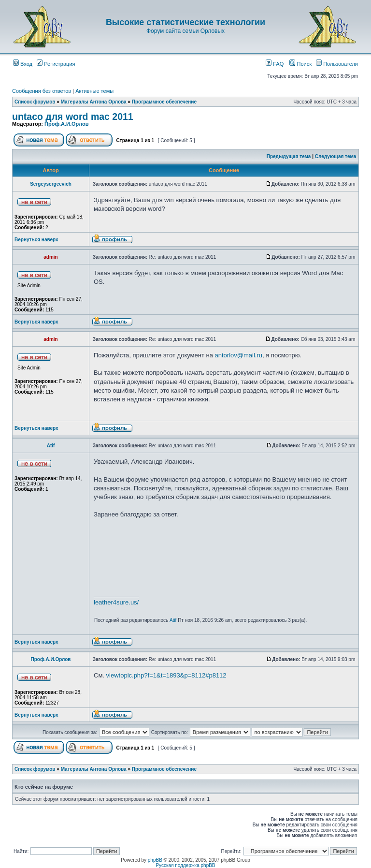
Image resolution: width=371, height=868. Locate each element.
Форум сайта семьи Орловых (185, 31)
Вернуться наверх (36, 240)
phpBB (155, 860)
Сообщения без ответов (42, 91)
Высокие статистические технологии (185, 22)
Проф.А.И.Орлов (66, 124)
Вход (23, 64)
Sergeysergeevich (51, 184)
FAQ (275, 64)
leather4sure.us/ (116, 602)
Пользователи (337, 64)
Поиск (300, 64)
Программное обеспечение (164, 102)
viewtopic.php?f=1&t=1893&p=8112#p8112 (166, 675)
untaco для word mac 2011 (73, 117)
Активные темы (94, 91)
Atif (51, 446)
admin (50, 257)
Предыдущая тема (289, 156)
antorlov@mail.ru (239, 355)
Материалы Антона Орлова (94, 102)
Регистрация (56, 64)
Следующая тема (335, 156)
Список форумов (35, 102)
